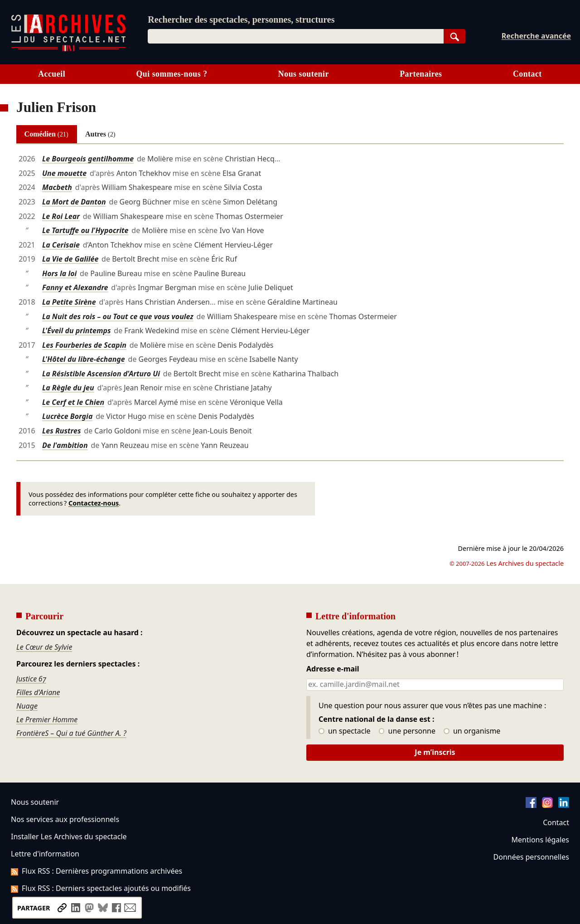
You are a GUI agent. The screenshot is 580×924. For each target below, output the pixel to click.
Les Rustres (62, 431)
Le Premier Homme (47, 720)
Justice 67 (31, 679)
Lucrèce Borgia (67, 416)
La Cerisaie (61, 245)
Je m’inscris (435, 752)
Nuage (27, 706)
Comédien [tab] (46, 134)
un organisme (472, 731)
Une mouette (64, 173)
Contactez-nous (94, 503)
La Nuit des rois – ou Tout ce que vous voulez (118, 316)
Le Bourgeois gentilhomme (88, 159)
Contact (527, 74)
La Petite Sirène (69, 302)
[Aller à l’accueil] (68, 49)
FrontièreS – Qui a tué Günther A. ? (71, 733)
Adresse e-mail (333, 669)
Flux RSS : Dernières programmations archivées (97, 871)
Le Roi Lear (61, 216)
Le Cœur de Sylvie (44, 647)
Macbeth (57, 187)
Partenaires (421, 74)
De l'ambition (65, 445)
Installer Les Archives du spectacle (69, 836)
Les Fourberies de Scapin (84, 345)
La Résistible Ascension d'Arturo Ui (101, 374)
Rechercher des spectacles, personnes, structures (241, 19)
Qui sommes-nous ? (172, 74)
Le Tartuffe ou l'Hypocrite (85, 230)
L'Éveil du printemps (77, 331)
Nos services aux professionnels (65, 819)
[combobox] (295, 36)
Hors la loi (59, 273)
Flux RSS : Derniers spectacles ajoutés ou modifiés (101, 888)
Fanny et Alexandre (75, 287)
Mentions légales (540, 840)
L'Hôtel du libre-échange (84, 359)
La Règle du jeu (68, 388)
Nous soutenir (304, 74)
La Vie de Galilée (70, 259)
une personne (407, 731)
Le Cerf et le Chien (73, 402)
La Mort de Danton (74, 202)
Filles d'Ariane (38, 692)
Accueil (52, 74)
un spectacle (345, 731)
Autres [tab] (100, 134)
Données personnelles (531, 857)
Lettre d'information (45, 854)
